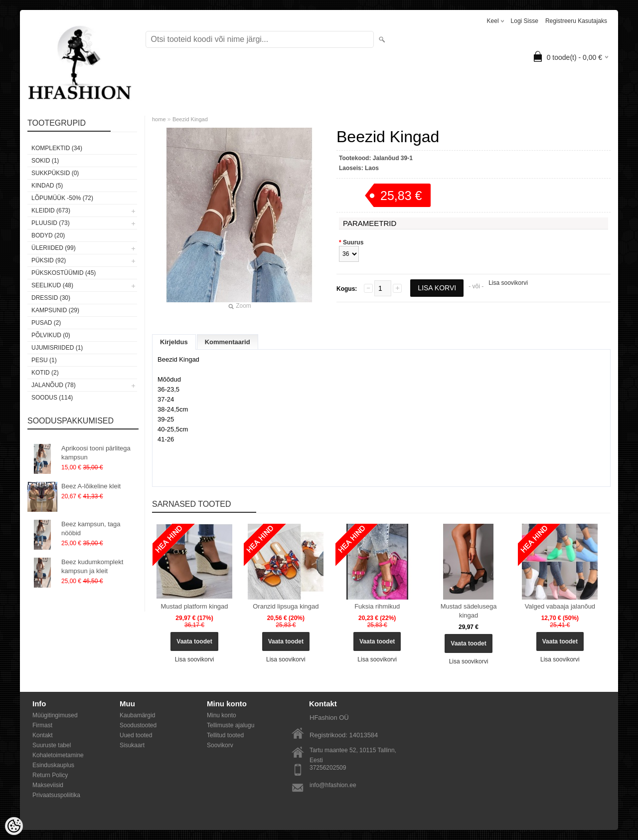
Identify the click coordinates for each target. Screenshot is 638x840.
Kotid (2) (45, 373)
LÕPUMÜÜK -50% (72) (62, 198)
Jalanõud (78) (54, 385)
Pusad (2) (46, 323)
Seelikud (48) (52, 285)
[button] (381, 458)
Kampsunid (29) (55, 310)
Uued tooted (136, 735)
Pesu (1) (44, 360)
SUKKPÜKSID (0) (55, 173)
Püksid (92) (49, 260)
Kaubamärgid (137, 715)
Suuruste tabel (52, 745)
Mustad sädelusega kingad (469, 611)
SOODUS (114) (52, 398)
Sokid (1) (45, 161)
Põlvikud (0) (51, 335)
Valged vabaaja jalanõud (560, 606)
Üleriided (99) (54, 248)
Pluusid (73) (51, 223)
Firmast (42, 725)
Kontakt (43, 735)
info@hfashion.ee (333, 785)
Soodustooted (138, 725)
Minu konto (222, 715)
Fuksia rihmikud (377, 606)
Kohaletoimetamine (58, 755)
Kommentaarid (228, 342)
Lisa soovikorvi (508, 283)
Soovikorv (220, 745)
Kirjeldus (174, 342)
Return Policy (50, 775)
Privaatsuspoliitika (56, 795)
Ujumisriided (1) (57, 348)
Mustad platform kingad (194, 606)
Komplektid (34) (57, 148)
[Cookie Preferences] (14, 826)
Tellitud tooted (225, 735)
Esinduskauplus (53, 765)
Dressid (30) (51, 298)
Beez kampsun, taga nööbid (91, 528)
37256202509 (328, 768)
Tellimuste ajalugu (231, 725)
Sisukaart (132, 745)
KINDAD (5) (47, 186)
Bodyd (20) (48, 235)
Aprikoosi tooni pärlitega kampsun (96, 453)
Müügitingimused (55, 715)
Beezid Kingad (190, 119)
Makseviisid (48, 785)
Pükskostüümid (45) (64, 273)
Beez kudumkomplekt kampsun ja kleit (92, 566)
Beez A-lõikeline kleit (91, 486)
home (159, 119)
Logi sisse (525, 21)
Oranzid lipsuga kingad (286, 606)
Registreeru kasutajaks (576, 21)
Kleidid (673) (51, 210)
